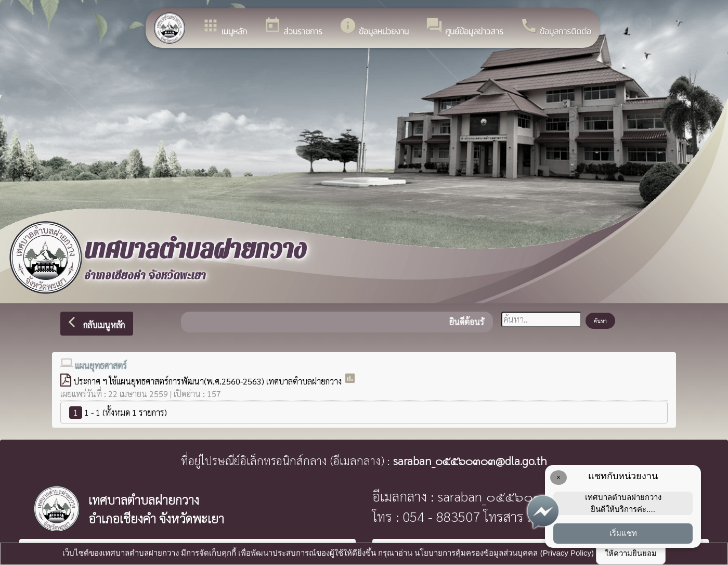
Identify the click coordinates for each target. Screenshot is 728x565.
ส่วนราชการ (293, 27)
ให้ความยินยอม (631, 553)
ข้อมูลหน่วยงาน (374, 27)
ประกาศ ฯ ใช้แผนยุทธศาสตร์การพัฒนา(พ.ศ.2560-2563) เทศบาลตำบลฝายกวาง (209, 381)
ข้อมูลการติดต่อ (556, 27)
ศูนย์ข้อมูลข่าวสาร (464, 27)
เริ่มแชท (623, 533)
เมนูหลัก (224, 27)
